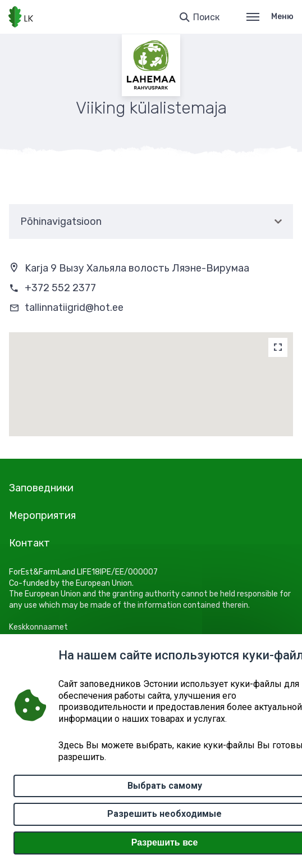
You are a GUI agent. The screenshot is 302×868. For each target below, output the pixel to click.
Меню (270, 17)
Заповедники (41, 488)
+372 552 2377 (60, 288)
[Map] (278, 347)
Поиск (206, 17)
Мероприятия (42, 516)
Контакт (29, 543)
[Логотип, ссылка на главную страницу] (21, 17)
